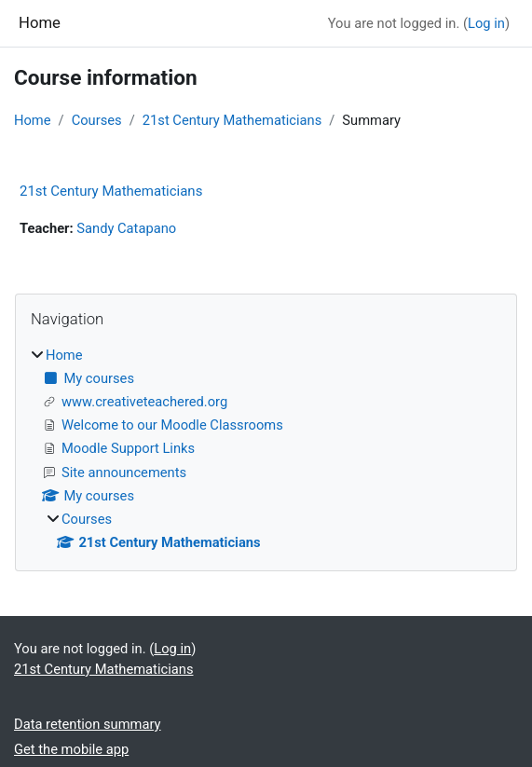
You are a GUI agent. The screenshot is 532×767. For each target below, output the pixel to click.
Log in (486, 23)
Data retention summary (88, 724)
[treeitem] (266, 449)
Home (33, 120)
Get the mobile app (71, 749)
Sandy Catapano (126, 228)
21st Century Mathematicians (232, 120)
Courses (97, 120)
